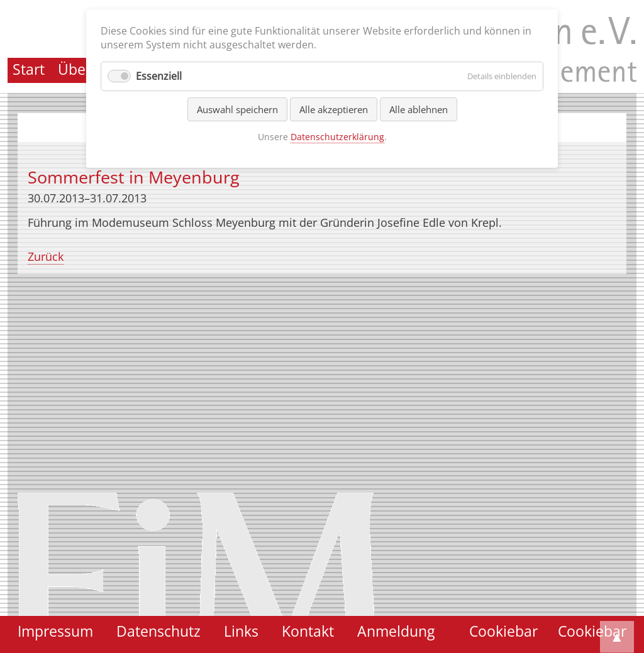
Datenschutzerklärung (337, 137)
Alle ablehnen (419, 109)
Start (29, 69)
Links (241, 631)
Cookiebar (592, 631)
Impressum (55, 631)
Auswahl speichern (237, 109)
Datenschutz (158, 631)
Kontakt (308, 631)
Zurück (46, 256)
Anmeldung (396, 631)
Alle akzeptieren (334, 109)
